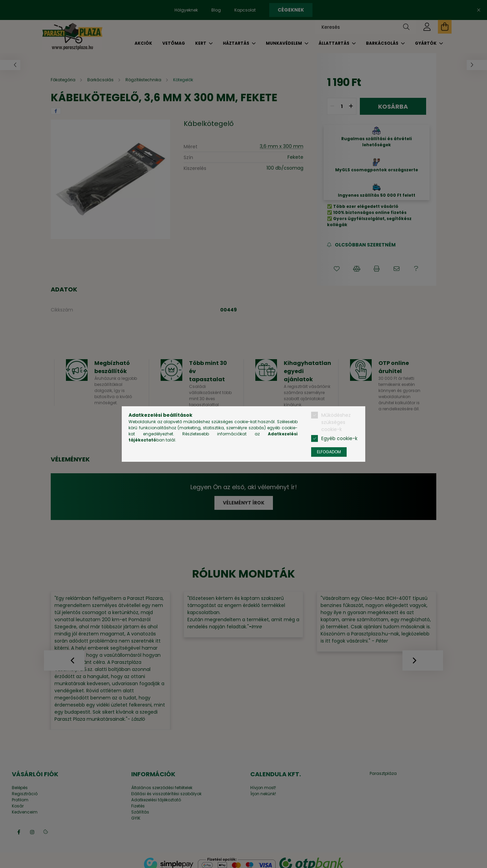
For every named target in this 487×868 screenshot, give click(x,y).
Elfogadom (329, 452)
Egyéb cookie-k (339, 438)
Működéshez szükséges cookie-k (336, 422)
